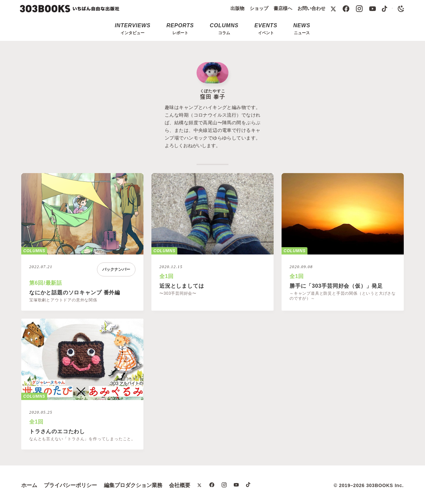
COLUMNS (34, 251)
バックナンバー (116, 269)
